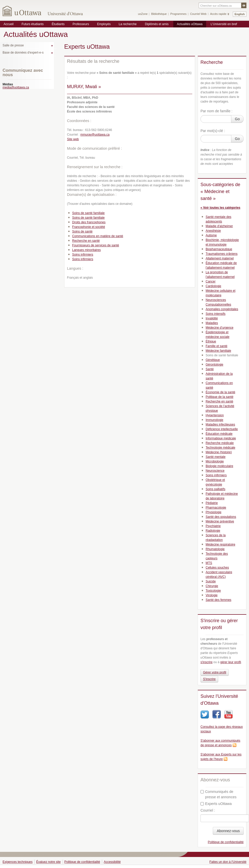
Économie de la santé (220, 392)
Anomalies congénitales (222, 309)
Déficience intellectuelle (222, 429)
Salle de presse (13, 45)
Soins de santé (82, 231)
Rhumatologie (215, 549)
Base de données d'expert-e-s (23, 53)
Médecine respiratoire (220, 544)
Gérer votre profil (215, 672)
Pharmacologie (216, 508)
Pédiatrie (212, 503)
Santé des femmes (218, 600)
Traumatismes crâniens (222, 254)
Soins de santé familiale (88, 213)
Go (237, 119)
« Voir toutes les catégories (220, 208)
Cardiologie (213, 286)
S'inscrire (209, 679)
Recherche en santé (86, 241)
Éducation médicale (219, 434)
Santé (210, 369)
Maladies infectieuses (220, 425)
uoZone (143, 14)
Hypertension (215, 415)
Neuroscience (215, 471)
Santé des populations (221, 517)
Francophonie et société (89, 227)
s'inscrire (207, 662)
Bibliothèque (159, 14)
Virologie (212, 595)
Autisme (211, 235)
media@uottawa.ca (16, 87)
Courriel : (208, 810)
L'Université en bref (224, 24)
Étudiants (58, 24)
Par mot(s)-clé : (213, 131)
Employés (104, 24)
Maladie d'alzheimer (219, 226)
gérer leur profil (231, 662)
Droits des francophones (89, 222)
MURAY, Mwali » (84, 87)
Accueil (9, 24)
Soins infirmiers (83, 255)
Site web (73, 139)
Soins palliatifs (216, 489)
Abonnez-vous (228, 831)
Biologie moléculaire (219, 466)
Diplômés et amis (157, 24)
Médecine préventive (220, 521)
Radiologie (213, 531)
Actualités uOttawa (190, 24)
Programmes (178, 14)
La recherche (128, 24)
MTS (209, 563)
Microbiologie (215, 461)
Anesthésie (213, 231)
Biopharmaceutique (219, 249)
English (240, 14)
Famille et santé (217, 346)
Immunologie (214, 420)
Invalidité (212, 318)
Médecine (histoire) (219, 452)
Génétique (213, 360)
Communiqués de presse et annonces (218, 794)
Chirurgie (212, 586)
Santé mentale (216, 457)
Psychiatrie (213, 526)
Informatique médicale (221, 438)
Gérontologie (214, 365)
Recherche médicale (220, 443)
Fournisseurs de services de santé (96, 245)
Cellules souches (217, 568)
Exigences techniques (18, 862)
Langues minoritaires (86, 250)
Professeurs (81, 24)
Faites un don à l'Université (228, 862)
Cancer (211, 281)
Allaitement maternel (220, 258)
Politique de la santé (219, 397)
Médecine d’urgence (219, 328)
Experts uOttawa (216, 804)
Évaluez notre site (48, 862)
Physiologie (213, 512)
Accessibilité (112, 862)
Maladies (212, 323)
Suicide (211, 581)
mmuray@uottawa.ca (95, 135)
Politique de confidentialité (226, 842)
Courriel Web (198, 14)
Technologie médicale (220, 448)
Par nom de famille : (217, 111)
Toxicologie (213, 591)
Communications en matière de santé (98, 236)
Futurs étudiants (33, 24)
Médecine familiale (218, 351)
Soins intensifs (216, 314)
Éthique (211, 341)
